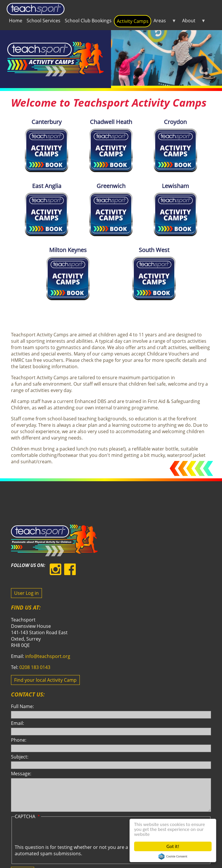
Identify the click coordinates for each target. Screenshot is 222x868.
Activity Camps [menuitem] (133, 21)
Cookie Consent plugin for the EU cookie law (173, 856)
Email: (17, 723)
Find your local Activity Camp (45, 680)
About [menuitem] (193, 22)
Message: (21, 774)
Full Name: (22, 706)
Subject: (20, 757)
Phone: (19, 740)
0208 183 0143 (35, 667)
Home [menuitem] (16, 21)
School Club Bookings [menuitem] (88, 21)
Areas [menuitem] (164, 22)
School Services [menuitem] (44, 21)
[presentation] (59, 833)
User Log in (26, 593)
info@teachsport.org (48, 656)
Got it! (173, 846)
